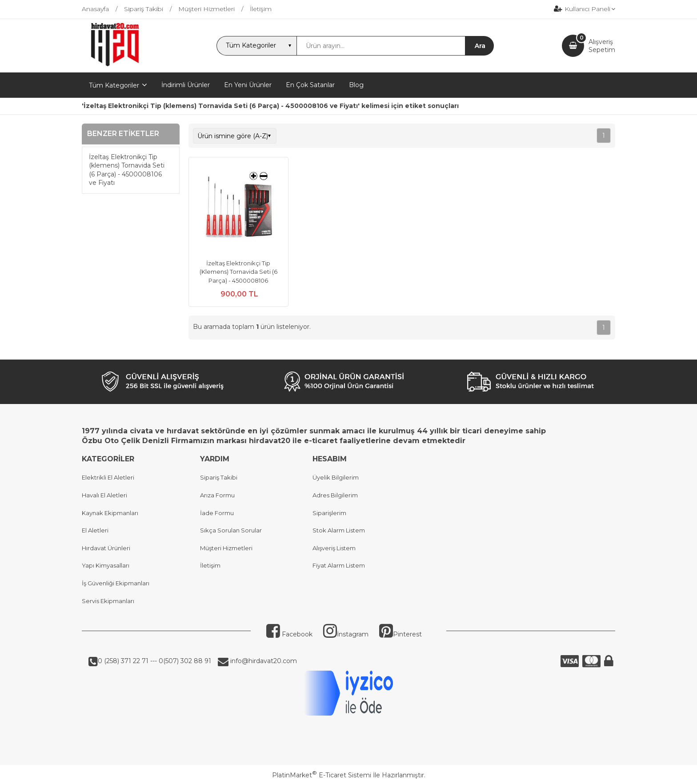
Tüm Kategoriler (114, 85)
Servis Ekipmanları (108, 601)
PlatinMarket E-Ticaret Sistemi (322, 775)
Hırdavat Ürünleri (106, 548)
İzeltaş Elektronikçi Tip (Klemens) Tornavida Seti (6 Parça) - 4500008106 (238, 272)
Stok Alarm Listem (339, 530)
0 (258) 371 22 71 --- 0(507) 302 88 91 (154, 661)
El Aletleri (95, 530)
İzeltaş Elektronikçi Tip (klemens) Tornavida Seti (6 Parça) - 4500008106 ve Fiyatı (127, 170)
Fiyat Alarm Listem (339, 565)
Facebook (289, 634)
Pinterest (401, 634)
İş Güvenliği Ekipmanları (116, 583)
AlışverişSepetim (602, 46)
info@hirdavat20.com (263, 661)
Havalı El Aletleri (104, 495)
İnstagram (346, 634)
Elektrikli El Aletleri (108, 477)
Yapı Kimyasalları (106, 565)
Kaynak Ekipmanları (110, 513)
